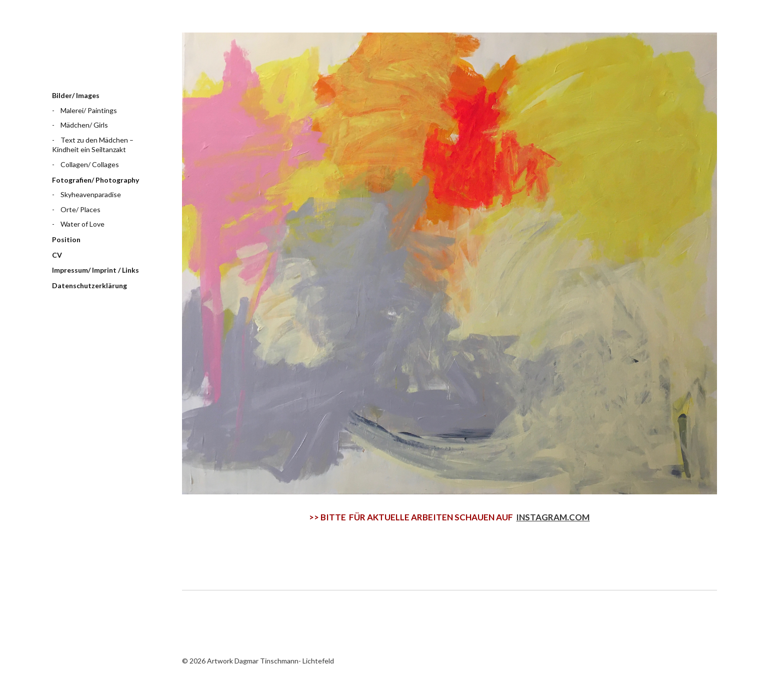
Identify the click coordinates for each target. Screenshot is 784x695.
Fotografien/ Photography (95, 180)
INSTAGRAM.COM (553, 517)
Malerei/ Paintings (89, 110)
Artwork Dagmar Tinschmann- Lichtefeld (102, 53)
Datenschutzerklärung (89, 285)
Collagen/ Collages (90, 164)
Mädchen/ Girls (84, 125)
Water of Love (82, 224)
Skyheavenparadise (91, 194)
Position (66, 239)
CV (57, 255)
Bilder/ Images (76, 95)
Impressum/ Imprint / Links (95, 270)
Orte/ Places (80, 209)
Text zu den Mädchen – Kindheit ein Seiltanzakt (93, 145)
